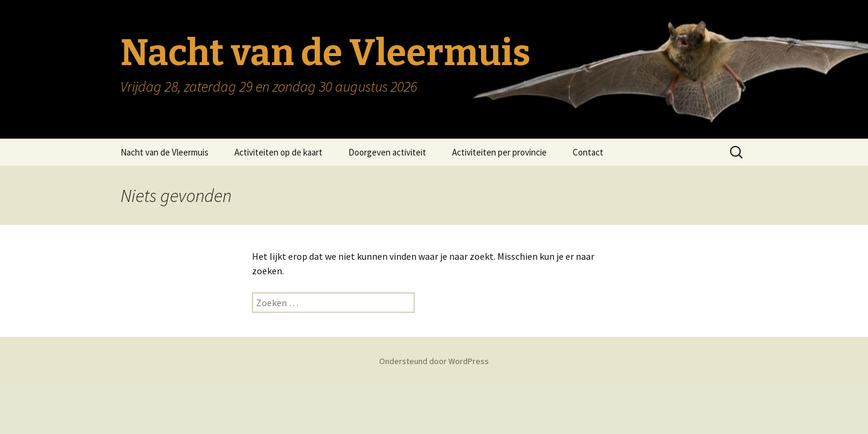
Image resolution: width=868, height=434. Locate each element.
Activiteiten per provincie (499, 152)
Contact (588, 152)
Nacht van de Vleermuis (165, 152)
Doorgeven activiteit (387, 152)
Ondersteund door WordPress (434, 361)
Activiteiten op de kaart (278, 152)
